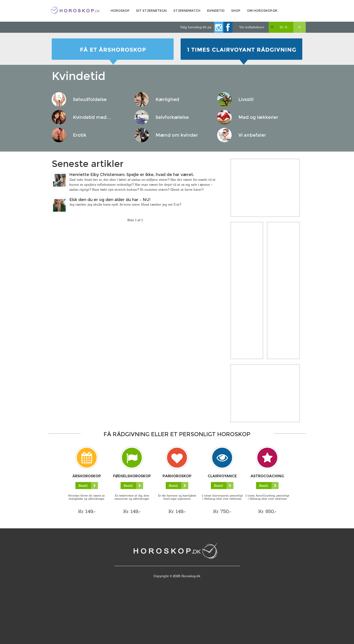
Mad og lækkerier (258, 117)
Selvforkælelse (172, 117)
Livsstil (246, 99)
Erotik (80, 135)
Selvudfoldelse (90, 99)
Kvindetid (216, 11)
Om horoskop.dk (262, 11)
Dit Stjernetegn (151, 11)
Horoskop (120, 11)
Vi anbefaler (252, 135)
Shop (236, 11)
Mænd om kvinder (177, 135)
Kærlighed (167, 99)
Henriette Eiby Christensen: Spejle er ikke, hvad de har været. (132, 175)
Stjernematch (187, 11)
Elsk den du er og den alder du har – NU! (110, 200)
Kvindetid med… (92, 117)
